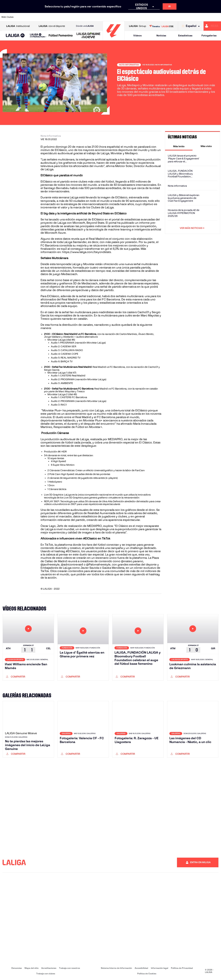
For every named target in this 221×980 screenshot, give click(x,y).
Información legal (160, 968)
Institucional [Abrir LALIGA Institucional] (18, 26)
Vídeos (137, 36)
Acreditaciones (49, 968)
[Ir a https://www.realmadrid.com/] (165, 17)
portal (116, 219)
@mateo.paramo (132, 561)
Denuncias (17, 968)
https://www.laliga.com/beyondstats (87, 252)
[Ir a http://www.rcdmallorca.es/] (145, 17)
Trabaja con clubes (46, 974)
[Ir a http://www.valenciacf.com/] (207, 17)
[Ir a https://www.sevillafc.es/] (196, 17)
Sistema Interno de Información (116, 968)
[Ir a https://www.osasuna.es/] (42, 17)
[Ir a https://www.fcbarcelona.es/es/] (73, 17)
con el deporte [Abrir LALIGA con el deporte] (52, 26)
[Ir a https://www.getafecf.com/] (83, 17)
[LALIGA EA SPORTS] (15, 36)
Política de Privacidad (182, 968)
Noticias (161, 36)
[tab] (179, 146)
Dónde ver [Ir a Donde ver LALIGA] (85, 26)
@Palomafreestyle (98, 565)
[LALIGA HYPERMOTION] (38, 36)
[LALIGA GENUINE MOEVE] (88, 36)
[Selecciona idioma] (192, 26)
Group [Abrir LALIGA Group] (138, 26)
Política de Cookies (147, 974)
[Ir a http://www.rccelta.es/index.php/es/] (124, 17)
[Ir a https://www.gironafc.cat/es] (93, 17)
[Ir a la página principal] (114, 39)
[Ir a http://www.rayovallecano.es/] (114, 17)
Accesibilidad (141, 968)
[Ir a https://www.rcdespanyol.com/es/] (134, 17)
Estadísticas (185, 36)
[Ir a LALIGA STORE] (161, 26)
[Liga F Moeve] (61, 36)
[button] (15, 36)
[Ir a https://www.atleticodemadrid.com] (31, 17)
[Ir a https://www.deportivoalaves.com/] (52, 17)
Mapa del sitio (32, 968)
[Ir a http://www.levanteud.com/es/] (104, 17)
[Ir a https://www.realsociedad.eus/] (186, 17)
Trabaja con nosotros (69, 968)
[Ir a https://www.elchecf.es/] (62, 17)
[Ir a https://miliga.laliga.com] (212, 26)
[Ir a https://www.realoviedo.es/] (176, 17)
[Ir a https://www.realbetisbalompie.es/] (155, 17)
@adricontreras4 (72, 565)
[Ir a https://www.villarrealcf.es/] (217, 17)
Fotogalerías (209, 36)
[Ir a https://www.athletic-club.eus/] (21, 17)
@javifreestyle (50, 565)
